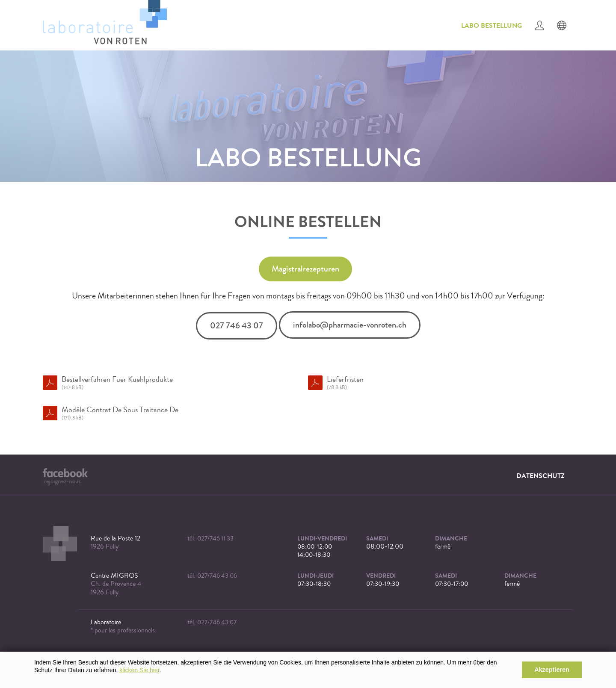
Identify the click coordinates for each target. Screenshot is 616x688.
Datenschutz (540, 476)
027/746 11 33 (215, 539)
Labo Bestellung (492, 25)
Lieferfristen (440, 383)
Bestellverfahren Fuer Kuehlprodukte (175, 383)
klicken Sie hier (139, 670)
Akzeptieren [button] (552, 670)
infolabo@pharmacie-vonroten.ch (350, 325)
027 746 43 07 (237, 326)
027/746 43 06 (217, 576)
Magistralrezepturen (305, 269)
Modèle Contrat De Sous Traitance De (175, 413)
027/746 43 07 (217, 622)
